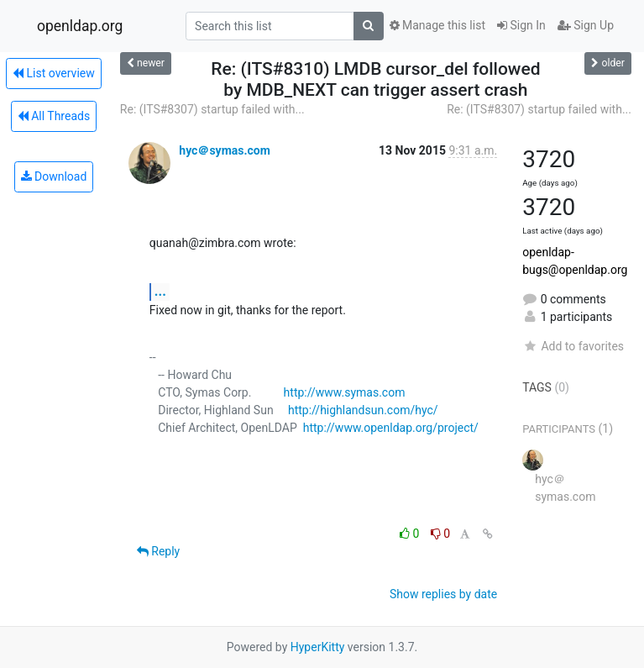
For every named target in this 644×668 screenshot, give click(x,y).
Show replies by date (443, 594)
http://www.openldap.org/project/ (391, 428)
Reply (158, 551)
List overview (54, 73)
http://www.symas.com (345, 392)
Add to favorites (573, 346)
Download (54, 176)
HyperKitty (318, 647)
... (160, 291)
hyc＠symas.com (225, 150)
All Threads (54, 116)
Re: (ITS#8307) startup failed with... (212, 109)
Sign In (521, 25)
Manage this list (437, 25)
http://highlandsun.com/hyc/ (363, 410)
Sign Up (586, 25)
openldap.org (80, 26)
